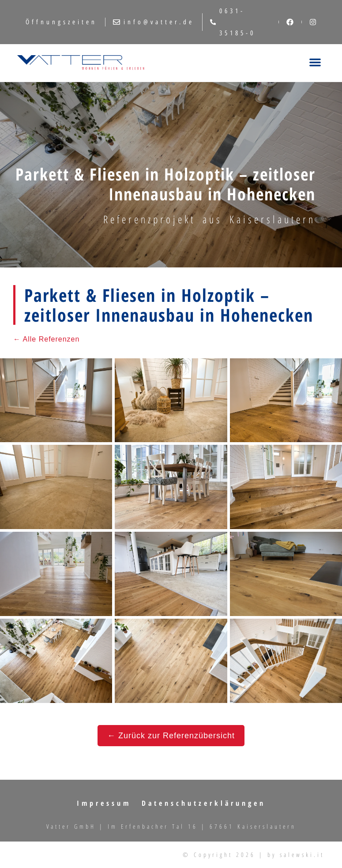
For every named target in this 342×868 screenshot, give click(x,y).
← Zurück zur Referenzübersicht (171, 736)
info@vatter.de (154, 22)
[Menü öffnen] (315, 63)
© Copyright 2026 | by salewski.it (254, 855)
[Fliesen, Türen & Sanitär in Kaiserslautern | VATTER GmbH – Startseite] (81, 63)
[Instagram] (313, 22)
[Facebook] (290, 22)
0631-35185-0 (233, 22)
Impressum (104, 803)
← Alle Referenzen (46, 339)
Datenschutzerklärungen (204, 803)
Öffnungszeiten (61, 22)
